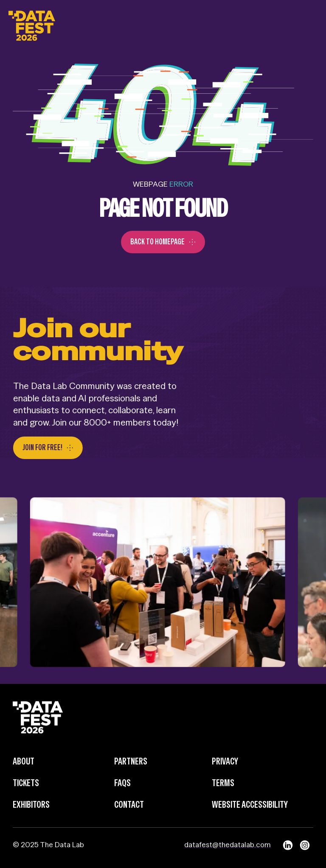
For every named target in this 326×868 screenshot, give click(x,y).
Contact (129, 820)
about (24, 777)
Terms (223, 798)
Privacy (225, 777)
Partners (131, 777)
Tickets (26, 798)
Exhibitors (31, 820)
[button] (307, 23)
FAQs (122, 798)
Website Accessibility (250, 820)
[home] (32, 24)
